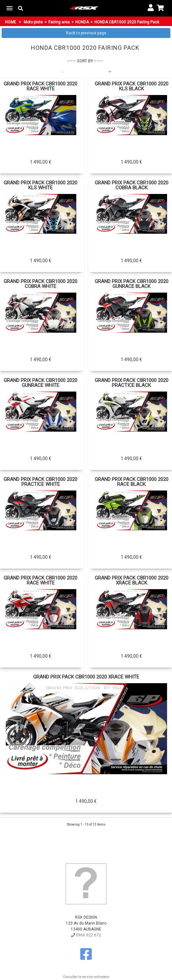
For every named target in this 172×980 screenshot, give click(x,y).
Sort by (85, 61)
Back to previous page (86, 33)
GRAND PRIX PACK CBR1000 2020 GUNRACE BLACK (132, 284)
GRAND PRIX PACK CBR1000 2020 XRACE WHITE (86, 677)
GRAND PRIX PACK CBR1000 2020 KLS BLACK (132, 86)
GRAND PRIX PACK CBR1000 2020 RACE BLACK (132, 482)
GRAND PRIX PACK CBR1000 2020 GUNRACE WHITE (40, 383)
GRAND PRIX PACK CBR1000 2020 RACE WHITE (40, 86)
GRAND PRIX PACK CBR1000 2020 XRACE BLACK (132, 581)
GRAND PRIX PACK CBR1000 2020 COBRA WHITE (40, 284)
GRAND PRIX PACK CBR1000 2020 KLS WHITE (40, 185)
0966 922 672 (86, 935)
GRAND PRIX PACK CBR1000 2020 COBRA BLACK (132, 185)
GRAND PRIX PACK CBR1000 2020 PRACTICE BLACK (132, 383)
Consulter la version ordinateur (86, 977)
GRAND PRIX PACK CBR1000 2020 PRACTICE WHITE (40, 482)
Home (11, 22)
